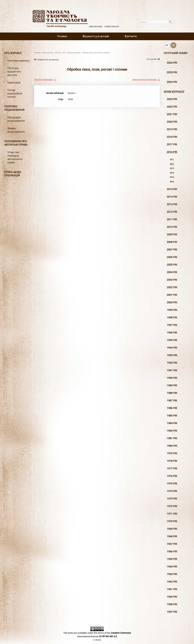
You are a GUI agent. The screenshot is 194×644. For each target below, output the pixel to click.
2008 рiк (172, 242)
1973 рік (172, 499)
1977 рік (172, 468)
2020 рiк (172, 122)
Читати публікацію (43, 80)
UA (167, 45)
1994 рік (172, 348)
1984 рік (172, 423)
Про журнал (13, 53)
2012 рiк (172, 212)
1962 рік (172, 582)
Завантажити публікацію (145, 80)
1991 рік (172, 370)
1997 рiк (172, 325)
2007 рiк (172, 250)
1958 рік (172, 604)
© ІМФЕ (97, 640)
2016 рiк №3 (152, 59)
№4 (172, 173)
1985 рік (172, 416)
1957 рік (172, 612)
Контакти (131, 36)
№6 (172, 182)
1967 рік (172, 544)
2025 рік (172, 72)
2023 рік (172, 99)
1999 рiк (172, 310)
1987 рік (172, 401)
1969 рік (172, 529)
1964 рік (172, 567)
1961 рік (172, 589)
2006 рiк (172, 257)
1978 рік (172, 461)
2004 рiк (172, 272)
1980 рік (172, 446)
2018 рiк (172, 137)
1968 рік (172, 536)
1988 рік (172, 393)
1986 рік (172, 408)
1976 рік (172, 476)
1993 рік (172, 355)
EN (173, 45)
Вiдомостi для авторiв (96, 36)
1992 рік (172, 363)
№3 (172, 168)
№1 (172, 160)
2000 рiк (172, 302)
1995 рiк (172, 340)
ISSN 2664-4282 (96, 27)
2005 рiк (172, 265)
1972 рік (172, 506)
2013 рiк (172, 204)
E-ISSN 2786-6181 (112, 27)
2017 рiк (172, 144)
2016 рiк (172, 152)
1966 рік (172, 551)
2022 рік (172, 107)
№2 (172, 164)
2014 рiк (172, 197)
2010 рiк (172, 227)
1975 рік (172, 484)
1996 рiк (172, 333)
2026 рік (172, 63)
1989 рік (172, 385)
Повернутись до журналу (48, 60)
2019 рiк (172, 129)
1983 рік (172, 431)
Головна (62, 36)
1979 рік (172, 453)
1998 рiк (172, 318)
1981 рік (172, 438)
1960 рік (172, 597)
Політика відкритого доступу (14, 72)
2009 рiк (172, 234)
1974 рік (172, 491)
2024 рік (172, 82)
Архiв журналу (174, 92)
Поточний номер (176, 53)
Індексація (14, 83)
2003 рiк (172, 280)
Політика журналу (18, 61)
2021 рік (172, 114)
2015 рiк (172, 189)
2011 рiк (172, 219)
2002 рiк (172, 287)
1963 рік (172, 574)
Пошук (172, 22)
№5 (172, 177)
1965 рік (172, 559)
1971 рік (172, 514)
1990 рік (172, 378)
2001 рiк (172, 295)
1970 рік (172, 521)
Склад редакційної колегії (15, 93)
